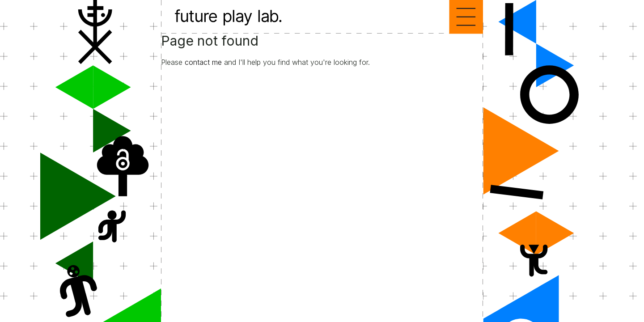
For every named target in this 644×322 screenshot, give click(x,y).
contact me (203, 62)
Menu (466, 17)
